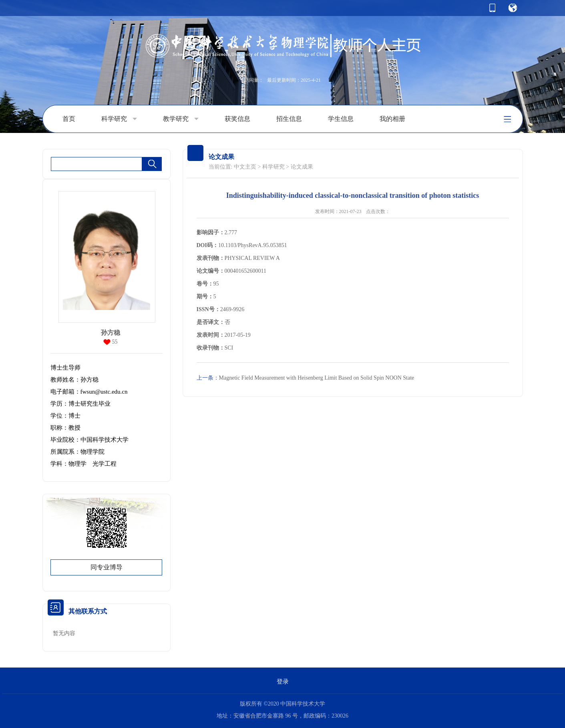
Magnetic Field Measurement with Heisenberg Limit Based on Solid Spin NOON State (306, 378)
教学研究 (181, 119)
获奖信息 (237, 119)
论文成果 (302, 167)
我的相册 (392, 119)
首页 (69, 119)
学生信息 (341, 119)
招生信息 (289, 119)
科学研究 (119, 119)
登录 (283, 682)
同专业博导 (107, 567)
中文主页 (245, 167)
